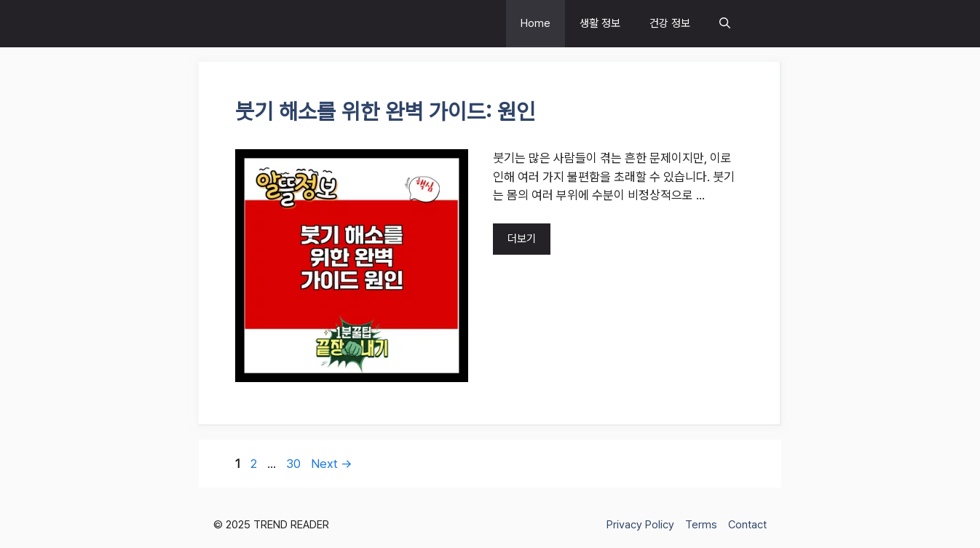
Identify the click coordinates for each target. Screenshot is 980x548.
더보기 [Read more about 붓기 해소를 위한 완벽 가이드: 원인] (522, 239)
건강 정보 (670, 23)
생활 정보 (600, 23)
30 (295, 464)
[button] (725, 24)
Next (332, 464)
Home (536, 23)
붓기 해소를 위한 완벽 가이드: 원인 (385, 111)
